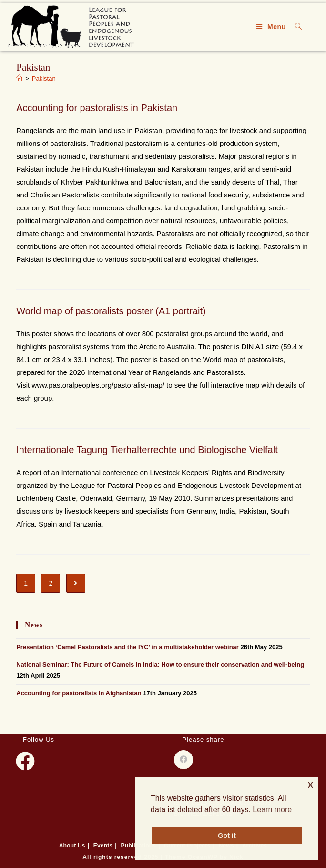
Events (103, 846)
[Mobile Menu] (272, 27)
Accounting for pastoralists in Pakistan (97, 108)
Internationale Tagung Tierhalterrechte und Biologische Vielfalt (147, 450)
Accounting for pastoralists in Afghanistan (79, 693)
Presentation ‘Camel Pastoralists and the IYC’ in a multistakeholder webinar (127, 647)
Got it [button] (227, 836)
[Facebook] (25, 761)
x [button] (311, 784)
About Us (72, 846)
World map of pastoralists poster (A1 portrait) (111, 311)
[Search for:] (295, 27)
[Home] (19, 78)
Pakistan (44, 78)
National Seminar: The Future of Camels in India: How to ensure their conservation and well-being (160, 665)
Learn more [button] (272, 810)
